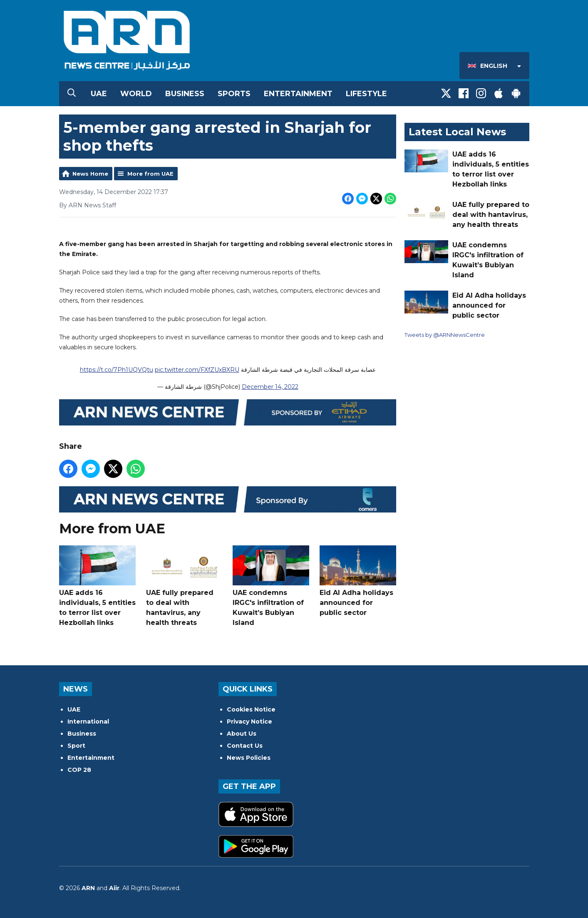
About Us (242, 734)
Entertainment (298, 94)
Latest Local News (457, 132)
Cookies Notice (251, 709)
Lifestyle (366, 94)
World (136, 94)
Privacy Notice (249, 721)
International (88, 721)
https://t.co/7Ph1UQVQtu (116, 370)
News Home (90, 174)
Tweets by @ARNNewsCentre (445, 335)
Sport (76, 746)
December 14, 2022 (270, 387)
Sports (234, 94)
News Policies (249, 758)
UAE (99, 94)
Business (185, 94)
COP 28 (79, 770)
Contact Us (245, 746)
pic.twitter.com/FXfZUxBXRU (197, 370)
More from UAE (150, 174)
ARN (88, 888)
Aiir (114, 888)
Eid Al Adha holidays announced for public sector (357, 581)
